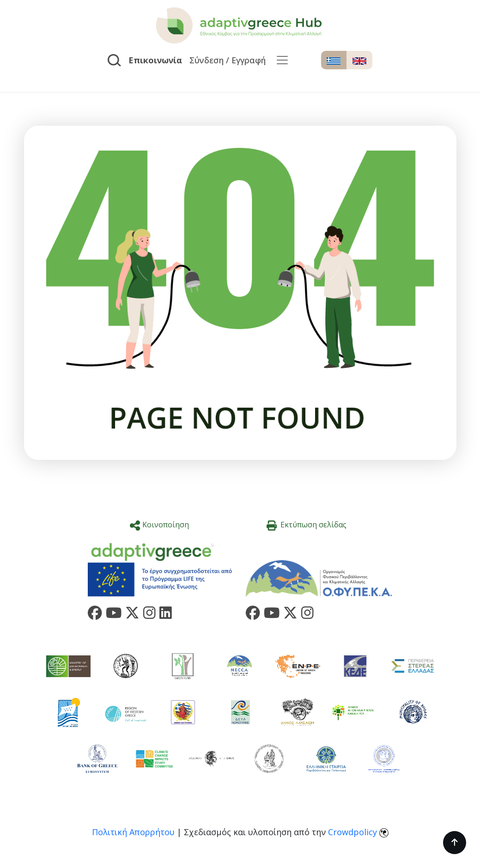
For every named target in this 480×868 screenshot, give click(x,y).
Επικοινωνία (155, 60)
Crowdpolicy (352, 832)
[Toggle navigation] (282, 60)
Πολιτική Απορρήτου (133, 832)
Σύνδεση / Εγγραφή (228, 60)
